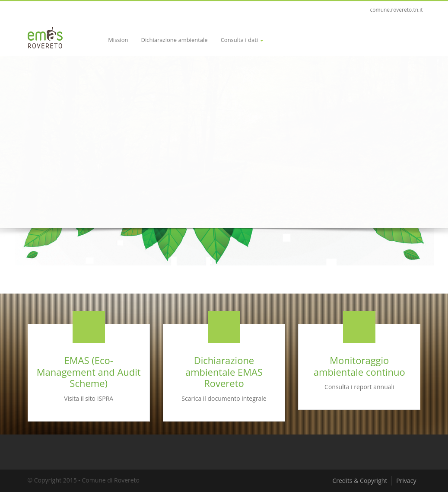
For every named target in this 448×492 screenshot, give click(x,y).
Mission (118, 40)
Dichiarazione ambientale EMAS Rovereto (224, 372)
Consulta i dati (242, 40)
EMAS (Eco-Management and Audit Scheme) (89, 372)
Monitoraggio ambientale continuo (359, 366)
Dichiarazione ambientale (175, 40)
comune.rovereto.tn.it (397, 10)
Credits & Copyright (360, 481)
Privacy (406, 481)
